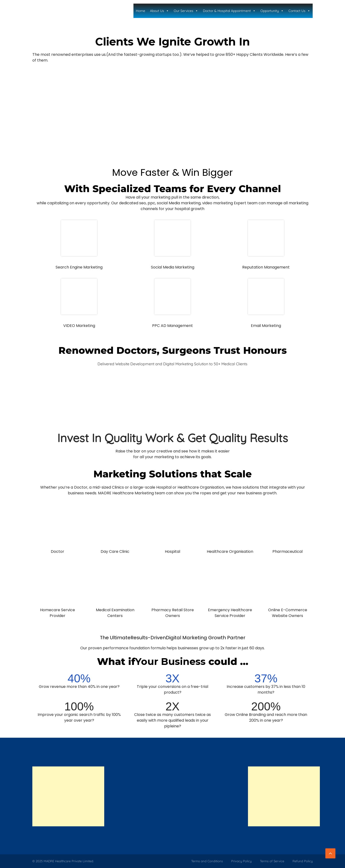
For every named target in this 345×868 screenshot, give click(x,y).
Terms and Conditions (207, 861)
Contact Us (299, 11)
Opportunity (272, 11)
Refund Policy (303, 861)
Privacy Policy (241, 861)
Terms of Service (272, 861)
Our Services (186, 11)
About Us (159, 11)
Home (141, 11)
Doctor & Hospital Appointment (229, 11)
